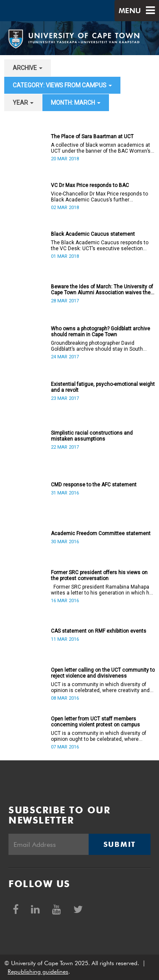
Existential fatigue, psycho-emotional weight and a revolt (103, 387)
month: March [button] (76, 103)
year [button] (23, 103)
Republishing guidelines (38, 972)
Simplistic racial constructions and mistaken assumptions (92, 436)
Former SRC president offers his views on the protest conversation (99, 575)
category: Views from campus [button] (62, 85)
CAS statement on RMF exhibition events (99, 631)
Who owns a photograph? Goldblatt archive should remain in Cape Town (100, 332)
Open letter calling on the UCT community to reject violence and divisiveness (103, 673)
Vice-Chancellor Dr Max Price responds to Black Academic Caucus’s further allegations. (99, 197)
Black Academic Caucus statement (93, 234)
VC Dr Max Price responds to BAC (90, 185)
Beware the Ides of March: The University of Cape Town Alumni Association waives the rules (102, 290)
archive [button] (28, 68)
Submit (120, 844)
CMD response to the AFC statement (94, 485)
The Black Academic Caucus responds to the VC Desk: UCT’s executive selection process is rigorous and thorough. (100, 246)
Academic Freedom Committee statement (101, 533)
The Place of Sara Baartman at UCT (92, 137)
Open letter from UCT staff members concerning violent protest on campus (95, 722)
